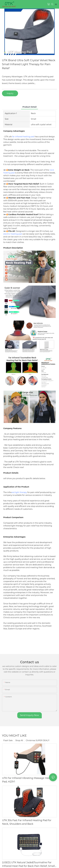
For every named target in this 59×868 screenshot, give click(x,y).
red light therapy (19, 494)
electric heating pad (13, 234)
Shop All (19, 742)
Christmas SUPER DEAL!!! (38, 742)
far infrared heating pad (23, 137)
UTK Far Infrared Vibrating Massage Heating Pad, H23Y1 (28, 781)
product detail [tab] (29, 107)
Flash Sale (8, 742)
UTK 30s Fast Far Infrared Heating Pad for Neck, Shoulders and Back (27, 824)
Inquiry (10, 93)
